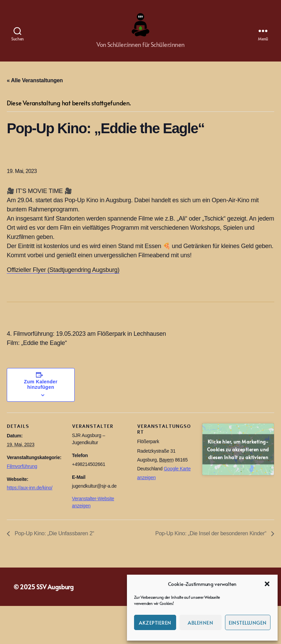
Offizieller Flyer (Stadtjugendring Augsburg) (63, 277)
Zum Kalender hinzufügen (41, 391)
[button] (267, 584)
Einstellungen (248, 622)
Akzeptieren (155, 622)
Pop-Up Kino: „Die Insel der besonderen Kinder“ (212, 540)
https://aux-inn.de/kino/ (30, 494)
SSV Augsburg (55, 594)
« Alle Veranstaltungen (35, 87)
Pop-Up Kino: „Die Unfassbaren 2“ (54, 540)
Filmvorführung (22, 473)
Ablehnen (200, 622)
